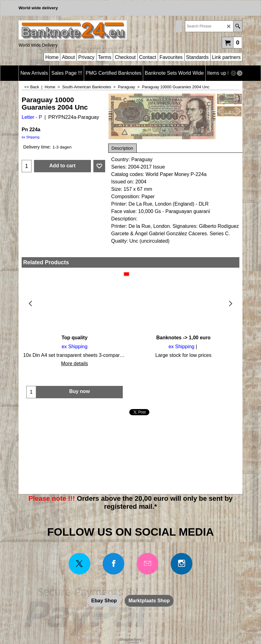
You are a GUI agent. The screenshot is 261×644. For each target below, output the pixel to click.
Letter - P (32, 117)
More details (74, 364)
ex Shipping (31, 137)
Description (122, 148)
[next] (240, 73)
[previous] (233, 73)
